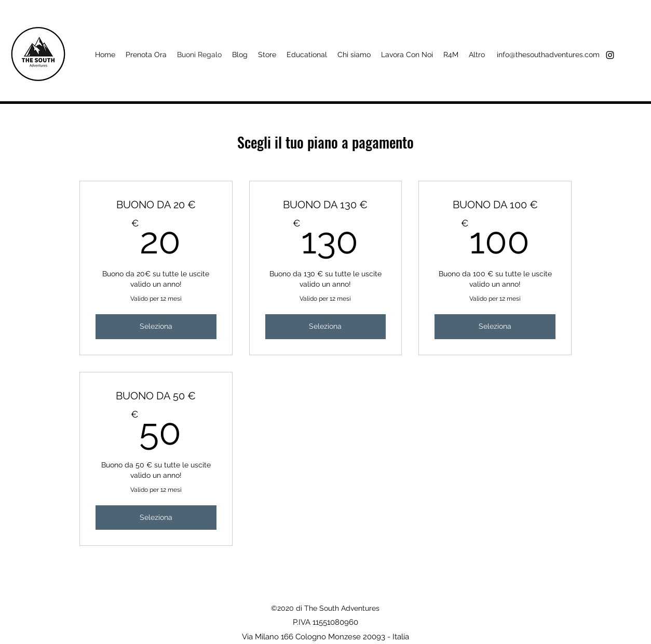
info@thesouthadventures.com (548, 55)
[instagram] (610, 55)
